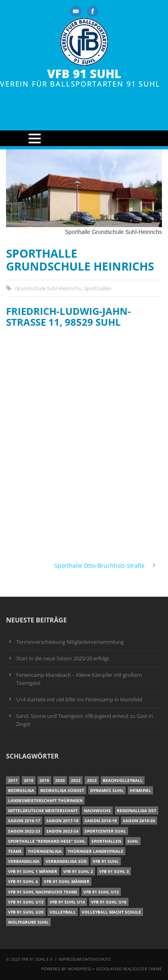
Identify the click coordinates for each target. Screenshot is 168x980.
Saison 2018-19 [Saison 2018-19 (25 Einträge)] (101, 821)
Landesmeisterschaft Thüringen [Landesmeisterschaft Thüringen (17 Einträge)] (45, 800)
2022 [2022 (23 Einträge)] (76, 780)
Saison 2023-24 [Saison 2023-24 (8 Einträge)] (62, 831)
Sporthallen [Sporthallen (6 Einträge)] (106, 841)
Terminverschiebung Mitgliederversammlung (70, 642)
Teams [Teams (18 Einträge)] (15, 851)
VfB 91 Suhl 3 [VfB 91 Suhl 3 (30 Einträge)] (114, 871)
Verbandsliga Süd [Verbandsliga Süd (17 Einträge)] (66, 861)
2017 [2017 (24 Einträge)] (13, 780)
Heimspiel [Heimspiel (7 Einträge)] (140, 790)
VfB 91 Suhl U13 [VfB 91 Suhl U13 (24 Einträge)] (26, 902)
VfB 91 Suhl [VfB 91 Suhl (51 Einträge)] (106, 861)
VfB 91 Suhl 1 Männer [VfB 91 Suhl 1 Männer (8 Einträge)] (33, 871)
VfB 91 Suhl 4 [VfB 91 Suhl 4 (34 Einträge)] (23, 881)
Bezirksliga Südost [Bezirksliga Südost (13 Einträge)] (62, 790)
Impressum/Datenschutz (85, 959)
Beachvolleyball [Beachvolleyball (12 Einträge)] (123, 780)
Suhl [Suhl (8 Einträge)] (133, 841)
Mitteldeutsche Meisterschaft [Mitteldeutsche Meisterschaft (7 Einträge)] (43, 810)
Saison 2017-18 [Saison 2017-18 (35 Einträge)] (62, 821)
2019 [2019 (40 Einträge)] (44, 780)
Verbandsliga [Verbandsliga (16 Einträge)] (24, 861)
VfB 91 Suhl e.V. (37, 959)
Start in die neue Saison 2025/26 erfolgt (63, 659)
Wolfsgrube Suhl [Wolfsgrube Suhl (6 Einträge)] (28, 922)
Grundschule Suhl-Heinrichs (48, 288)
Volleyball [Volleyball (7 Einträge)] (63, 912)
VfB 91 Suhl (84, 74)
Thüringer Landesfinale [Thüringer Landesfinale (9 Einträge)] (95, 851)
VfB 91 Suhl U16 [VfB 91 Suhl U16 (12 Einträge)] (109, 902)
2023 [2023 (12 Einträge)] (92, 780)
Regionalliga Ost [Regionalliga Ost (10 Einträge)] (137, 810)
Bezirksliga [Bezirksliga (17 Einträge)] (21, 790)
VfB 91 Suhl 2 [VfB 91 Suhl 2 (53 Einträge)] (78, 871)
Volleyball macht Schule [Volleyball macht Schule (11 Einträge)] (111, 912)
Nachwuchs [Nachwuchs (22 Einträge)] (97, 810)
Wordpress (80, 969)
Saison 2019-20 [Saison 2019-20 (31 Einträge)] (139, 821)
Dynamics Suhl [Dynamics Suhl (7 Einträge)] (107, 790)
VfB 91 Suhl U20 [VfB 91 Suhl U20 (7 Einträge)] (26, 912)
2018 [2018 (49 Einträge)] (29, 780)
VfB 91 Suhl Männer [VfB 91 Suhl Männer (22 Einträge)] (67, 881)
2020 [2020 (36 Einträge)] (60, 780)
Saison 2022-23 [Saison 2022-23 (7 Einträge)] (24, 831)
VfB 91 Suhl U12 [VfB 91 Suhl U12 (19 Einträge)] (101, 892)
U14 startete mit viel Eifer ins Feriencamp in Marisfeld (79, 700)
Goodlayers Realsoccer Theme (129, 969)
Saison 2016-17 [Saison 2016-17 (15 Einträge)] (24, 821)
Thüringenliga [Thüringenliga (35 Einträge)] (45, 851)
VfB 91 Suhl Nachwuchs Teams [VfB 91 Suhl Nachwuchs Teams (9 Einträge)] (43, 892)
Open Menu (84, 138)
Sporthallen (98, 288)
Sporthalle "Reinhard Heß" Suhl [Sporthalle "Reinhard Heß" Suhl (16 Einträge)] (47, 841)
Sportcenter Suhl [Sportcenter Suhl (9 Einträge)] (105, 831)
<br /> (84, 442)
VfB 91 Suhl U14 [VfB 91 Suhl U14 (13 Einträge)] (67, 902)
